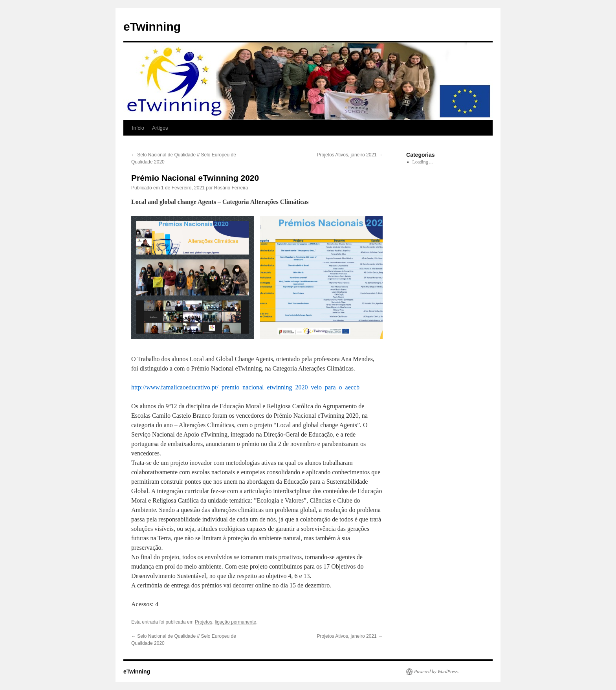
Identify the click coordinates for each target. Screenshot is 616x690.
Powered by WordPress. (436, 672)
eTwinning (152, 27)
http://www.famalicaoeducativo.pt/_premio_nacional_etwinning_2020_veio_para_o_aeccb (245, 387)
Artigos (160, 128)
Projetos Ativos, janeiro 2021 (350, 155)
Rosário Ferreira (231, 188)
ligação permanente (236, 622)
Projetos (203, 622)
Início (138, 128)
